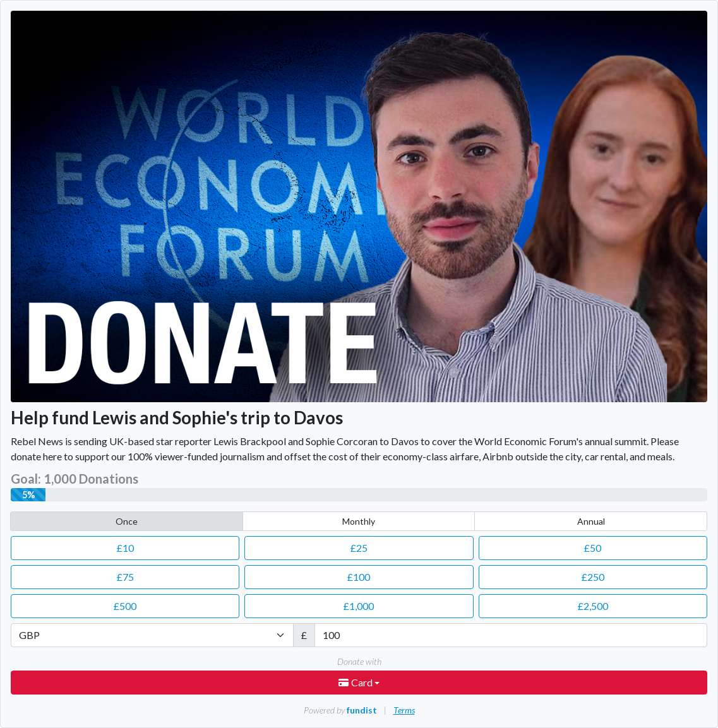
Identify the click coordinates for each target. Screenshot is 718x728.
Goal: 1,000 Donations (75, 479)
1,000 (359, 606)
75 (125, 577)
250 (593, 577)
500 (125, 606)
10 (125, 548)
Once (127, 521)
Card (356, 682)
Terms (404, 710)
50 (593, 548)
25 (359, 548)
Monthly (359, 521)
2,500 (593, 606)
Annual (591, 521)
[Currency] (152, 635)
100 (359, 577)
